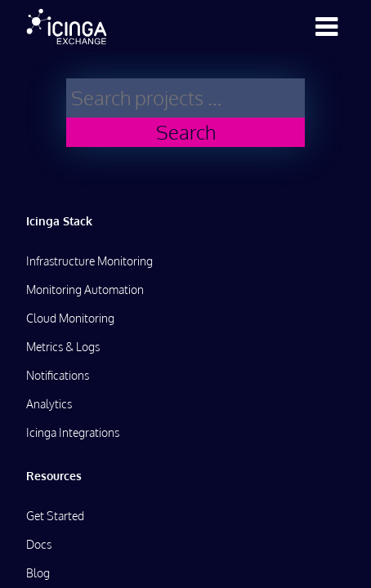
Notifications (58, 375)
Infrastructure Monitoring (89, 261)
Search (186, 132)
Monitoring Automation (85, 290)
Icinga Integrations (73, 432)
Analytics (49, 404)
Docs (39, 544)
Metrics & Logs (63, 347)
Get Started (55, 516)
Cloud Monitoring (70, 318)
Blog (38, 573)
